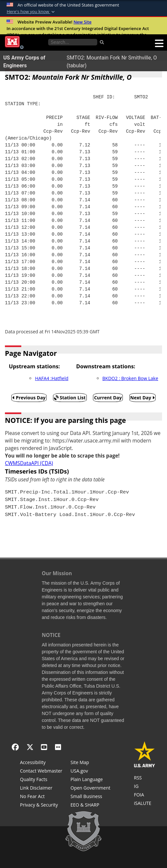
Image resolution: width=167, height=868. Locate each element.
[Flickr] (58, 747)
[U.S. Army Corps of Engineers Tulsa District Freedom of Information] (145, 795)
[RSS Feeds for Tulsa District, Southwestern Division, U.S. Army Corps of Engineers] (145, 778)
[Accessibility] (41, 763)
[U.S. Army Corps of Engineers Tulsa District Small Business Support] (90, 797)
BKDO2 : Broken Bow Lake (130, 378)
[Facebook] (15, 747)
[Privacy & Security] (41, 806)
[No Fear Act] (41, 797)
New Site (82, 22)
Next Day (143, 398)
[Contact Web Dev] (41, 772)
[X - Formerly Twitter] (30, 747)
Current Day (108, 398)
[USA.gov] (90, 772)
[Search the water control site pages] (73, 42)
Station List (70, 398)
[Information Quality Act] (41, 780)
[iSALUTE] (145, 804)
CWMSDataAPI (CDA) (29, 463)
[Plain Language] (90, 780)
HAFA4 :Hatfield (52, 378)
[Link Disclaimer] (41, 789)
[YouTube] (44, 747)
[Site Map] (90, 763)
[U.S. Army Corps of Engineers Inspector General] (145, 787)
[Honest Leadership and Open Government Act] (90, 789)
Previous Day (29, 398)
